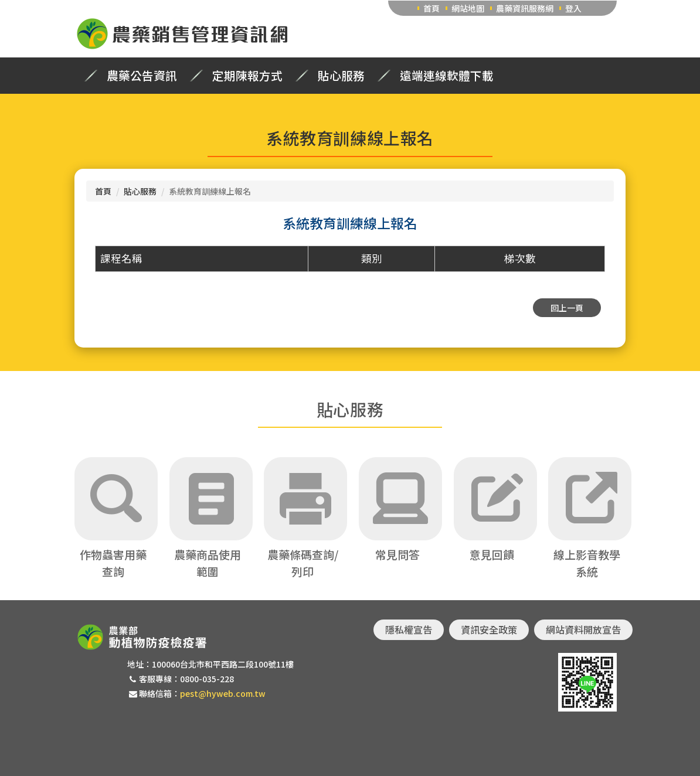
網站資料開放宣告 (583, 629)
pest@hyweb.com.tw (223, 693)
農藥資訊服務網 (525, 8)
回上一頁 (567, 308)
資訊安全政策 (489, 629)
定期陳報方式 (247, 76)
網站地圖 (468, 8)
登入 (573, 8)
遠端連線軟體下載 (447, 76)
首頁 (431, 8)
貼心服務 (341, 76)
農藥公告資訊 (142, 76)
